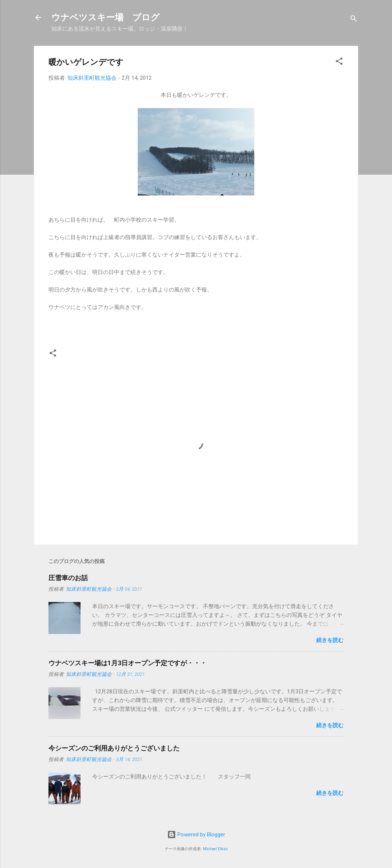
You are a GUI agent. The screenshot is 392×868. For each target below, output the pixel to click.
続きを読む (330, 640)
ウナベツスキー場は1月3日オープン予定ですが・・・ (128, 663)
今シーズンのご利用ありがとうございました (114, 748)
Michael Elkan (215, 849)
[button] (339, 62)
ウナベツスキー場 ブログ (105, 17)
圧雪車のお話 (68, 578)
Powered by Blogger (196, 835)
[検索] (354, 20)
